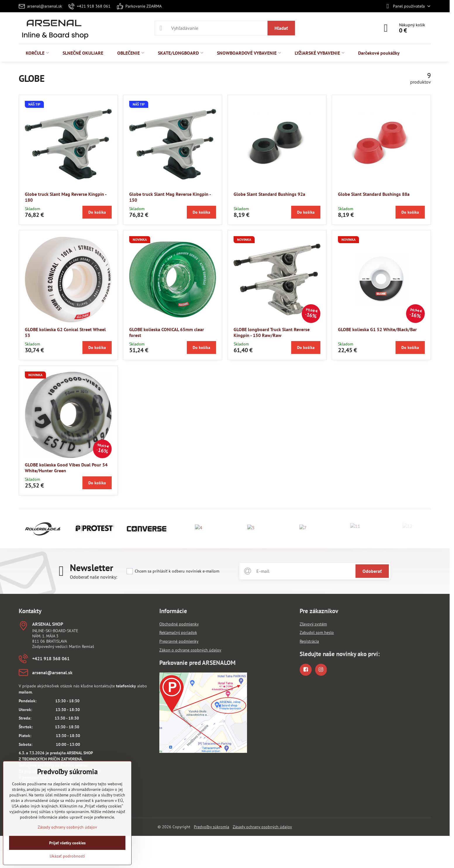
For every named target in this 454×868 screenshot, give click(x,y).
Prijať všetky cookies (67, 843)
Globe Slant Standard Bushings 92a (269, 194)
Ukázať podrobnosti (67, 856)
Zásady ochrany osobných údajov (262, 827)
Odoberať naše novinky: (94, 577)
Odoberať (372, 571)
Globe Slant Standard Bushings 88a (374, 194)
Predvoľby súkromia (212, 827)
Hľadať (281, 28)
